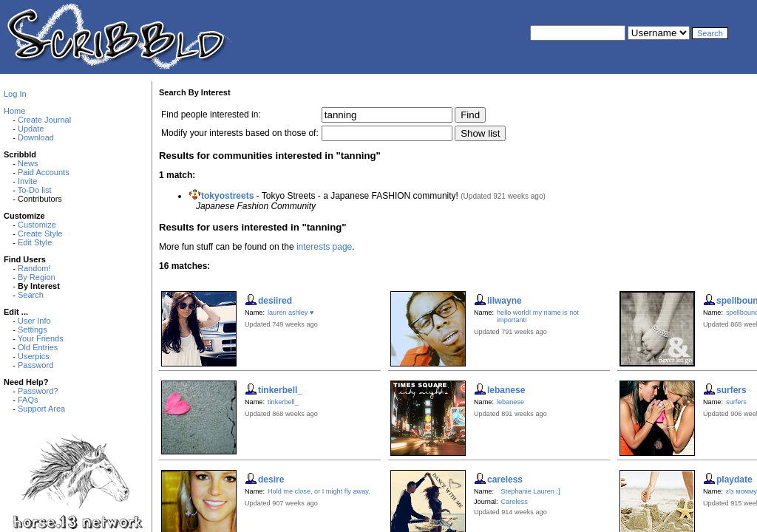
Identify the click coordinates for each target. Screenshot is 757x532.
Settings (33, 330)
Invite (27, 181)
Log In (15, 94)
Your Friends (41, 338)
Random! (34, 268)
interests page (324, 247)
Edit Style (35, 242)
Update (31, 129)
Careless (515, 502)
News (28, 163)
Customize (37, 225)
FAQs (28, 400)
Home (14, 111)
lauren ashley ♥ (291, 313)
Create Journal (44, 120)
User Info (34, 321)
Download (36, 137)
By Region (37, 277)
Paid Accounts (44, 172)
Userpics (34, 356)
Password (35, 365)
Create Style (40, 233)
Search (31, 295)
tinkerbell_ (283, 402)
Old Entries (38, 347)
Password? (38, 391)
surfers (736, 402)
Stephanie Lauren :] (531, 491)
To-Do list (35, 190)
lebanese (510, 402)
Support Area (41, 409)
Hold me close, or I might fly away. (319, 491)
